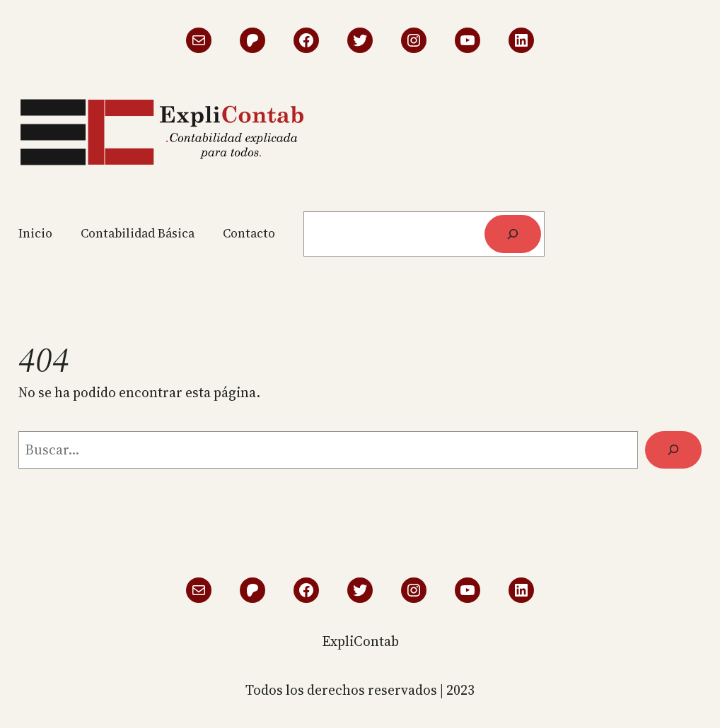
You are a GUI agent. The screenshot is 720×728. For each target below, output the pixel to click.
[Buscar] (512, 234)
